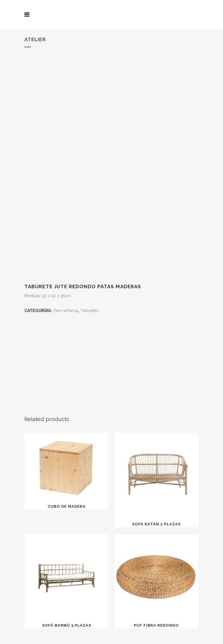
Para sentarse (66, 311)
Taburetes (90, 311)
